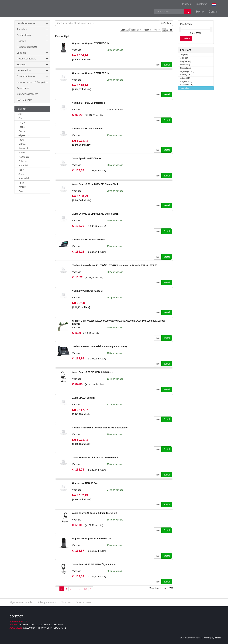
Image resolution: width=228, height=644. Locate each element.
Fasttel (22, 127)
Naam (148, 30)
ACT (21, 114)
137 (85, 589)
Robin (21, 170)
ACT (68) (184, 58)
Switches (32, 65)
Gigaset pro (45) (187, 71)
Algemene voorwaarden (21, 602)
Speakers (32, 53)
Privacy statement (47, 602)
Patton (22, 153)
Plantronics (24, 157)
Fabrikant (137, 30)
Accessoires (23, 88)
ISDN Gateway (24, 100)
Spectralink (24, 178)
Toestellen (32, 29)
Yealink (22, 187)
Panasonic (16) (187, 85)
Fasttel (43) (185, 65)
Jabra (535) (185, 78)
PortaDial (23, 165)
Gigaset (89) (185, 68)
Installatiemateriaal (32, 23)
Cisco (21, 118)
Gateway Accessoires (28, 94)
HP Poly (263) (186, 75)
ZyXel (21, 191)
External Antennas (32, 76)
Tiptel (21, 183)
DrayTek (22, 123)
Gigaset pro (24, 135)
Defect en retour (83, 602)
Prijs (157, 30)
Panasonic (24, 148)
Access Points (32, 70)
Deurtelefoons (32, 35)
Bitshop (218, 638)
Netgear (22, 144)
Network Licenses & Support (32, 82)
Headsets (32, 41)
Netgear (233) (186, 81)
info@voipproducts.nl (52, 628)
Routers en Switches (32, 47)
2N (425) (184, 55)
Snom (21, 174)
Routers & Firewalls (32, 59)
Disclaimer (66, 602)
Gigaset (22, 131)
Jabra (21, 140)
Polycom (23, 161)
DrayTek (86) (186, 61)
